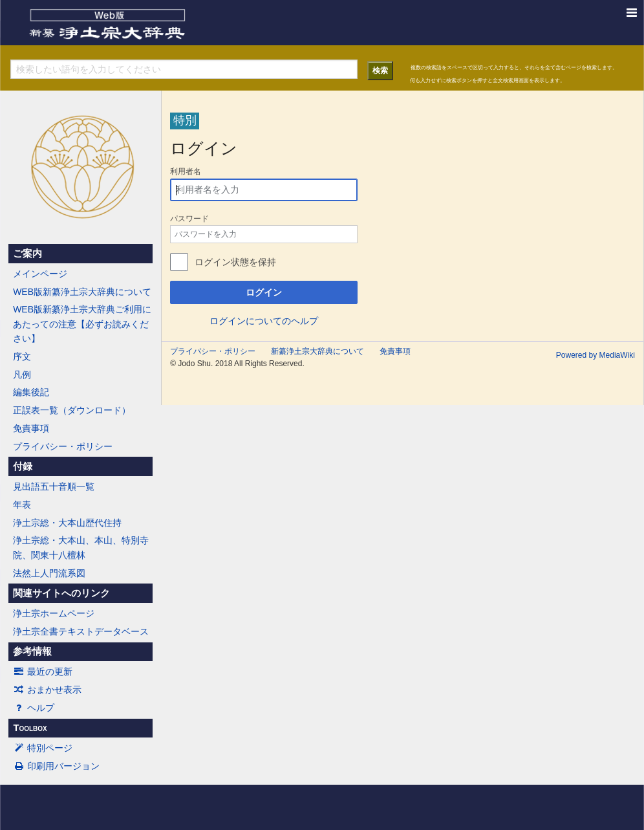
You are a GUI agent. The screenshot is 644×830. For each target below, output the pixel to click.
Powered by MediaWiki (596, 355)
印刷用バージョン (56, 766)
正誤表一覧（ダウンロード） (72, 410)
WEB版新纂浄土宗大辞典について (82, 292)
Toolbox (30, 728)
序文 (22, 356)
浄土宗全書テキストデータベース (81, 631)
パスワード (189, 219)
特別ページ (43, 748)
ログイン (264, 292)
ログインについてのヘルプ (264, 321)
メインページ (40, 274)
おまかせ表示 (47, 690)
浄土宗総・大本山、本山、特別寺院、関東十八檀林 (81, 547)
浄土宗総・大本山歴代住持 (67, 523)
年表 (22, 505)
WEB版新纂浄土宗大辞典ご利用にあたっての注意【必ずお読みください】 (82, 324)
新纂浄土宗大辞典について (317, 351)
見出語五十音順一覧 (54, 486)
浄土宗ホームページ (54, 613)
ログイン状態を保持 (235, 262)
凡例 (22, 375)
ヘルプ (34, 708)
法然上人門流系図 (49, 573)
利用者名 (186, 171)
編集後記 (31, 392)
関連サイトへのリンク (61, 593)
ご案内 (27, 254)
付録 (23, 466)
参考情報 (32, 651)
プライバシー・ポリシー (63, 446)
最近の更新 (43, 672)
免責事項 (31, 428)
